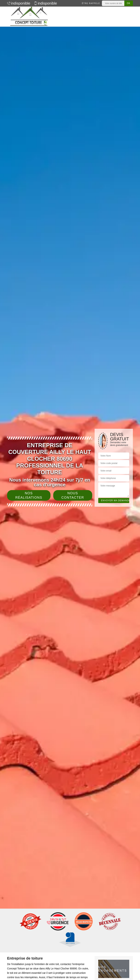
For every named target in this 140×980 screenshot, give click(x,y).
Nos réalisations (29, 495)
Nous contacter (73, 495)
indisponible (19, 3)
